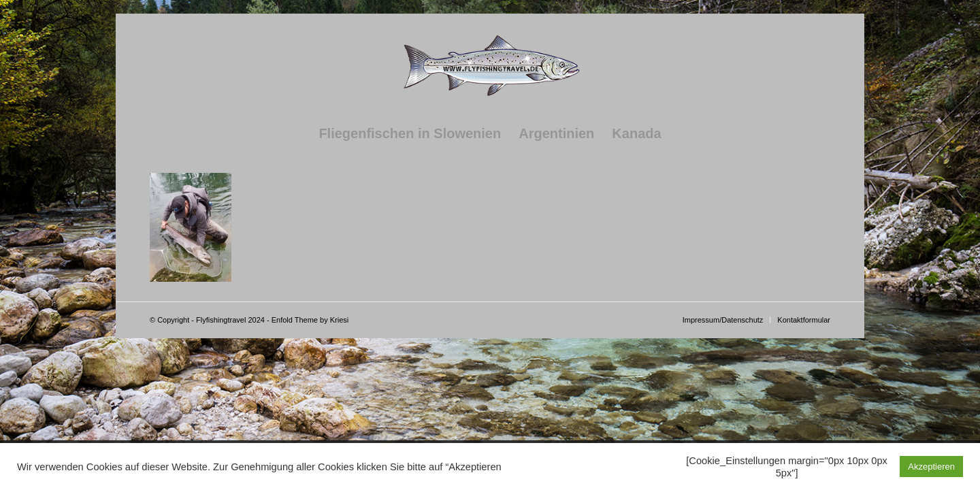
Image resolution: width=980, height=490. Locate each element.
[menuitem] (410, 133)
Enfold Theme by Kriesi (310, 320)
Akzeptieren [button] (931, 467)
